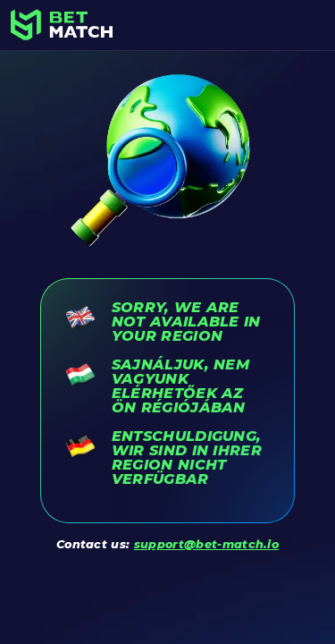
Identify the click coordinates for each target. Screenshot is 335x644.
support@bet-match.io (206, 544)
